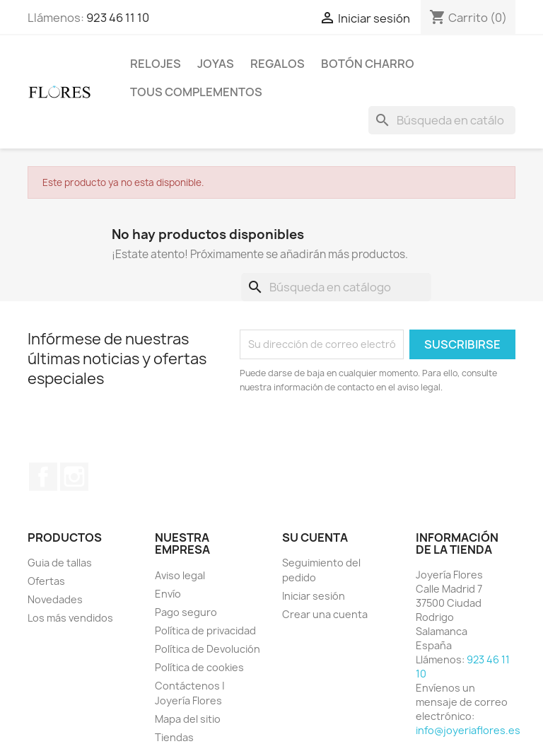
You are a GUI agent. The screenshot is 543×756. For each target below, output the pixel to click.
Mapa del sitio (188, 719)
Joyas (216, 64)
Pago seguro (186, 612)
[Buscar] (442, 120)
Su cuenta (315, 537)
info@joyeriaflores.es (468, 730)
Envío (168, 594)
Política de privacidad (205, 630)
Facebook (43, 477)
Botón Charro (368, 64)
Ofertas (46, 581)
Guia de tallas (60, 563)
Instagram (74, 477)
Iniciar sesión (314, 596)
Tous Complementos (196, 92)
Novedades (55, 599)
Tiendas (174, 737)
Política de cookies (199, 667)
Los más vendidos (70, 618)
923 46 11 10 (118, 18)
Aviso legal (180, 575)
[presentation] (358, 434)
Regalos (278, 64)
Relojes (156, 64)
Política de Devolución (208, 649)
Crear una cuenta (325, 614)
